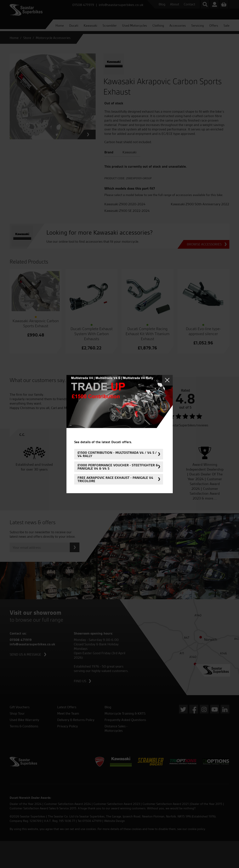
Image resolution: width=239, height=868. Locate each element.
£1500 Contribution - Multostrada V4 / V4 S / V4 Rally (117, 454)
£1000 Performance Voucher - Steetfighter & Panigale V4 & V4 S (118, 467)
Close (167, 380)
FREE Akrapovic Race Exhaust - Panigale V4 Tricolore (115, 479)
